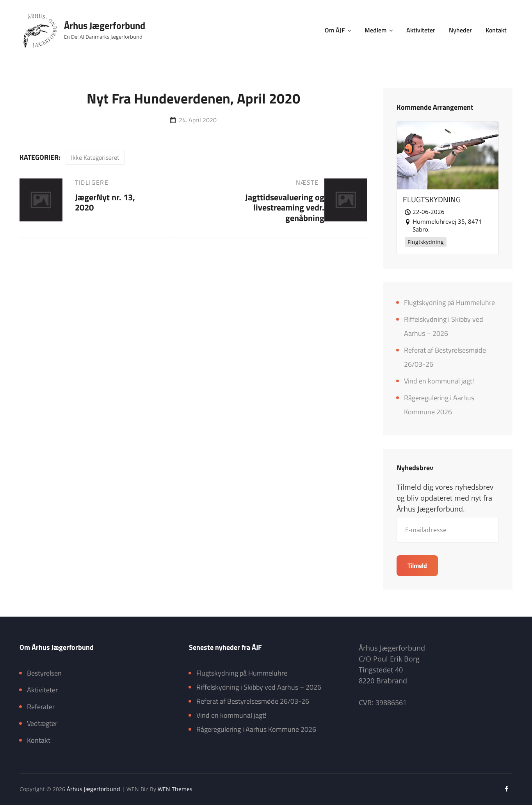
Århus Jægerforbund (105, 25)
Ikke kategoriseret (95, 157)
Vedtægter (42, 724)
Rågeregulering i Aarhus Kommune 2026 (256, 730)
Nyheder (461, 30)
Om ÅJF (340, 30)
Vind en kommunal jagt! (439, 381)
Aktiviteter (422, 30)
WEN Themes (175, 790)
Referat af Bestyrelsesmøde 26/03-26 (253, 702)
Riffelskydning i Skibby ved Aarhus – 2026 (259, 688)
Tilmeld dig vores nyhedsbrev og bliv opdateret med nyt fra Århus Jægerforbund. (445, 499)
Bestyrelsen (44, 674)
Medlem (381, 30)
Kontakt (496, 30)
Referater (41, 707)
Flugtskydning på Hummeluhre (449, 303)
